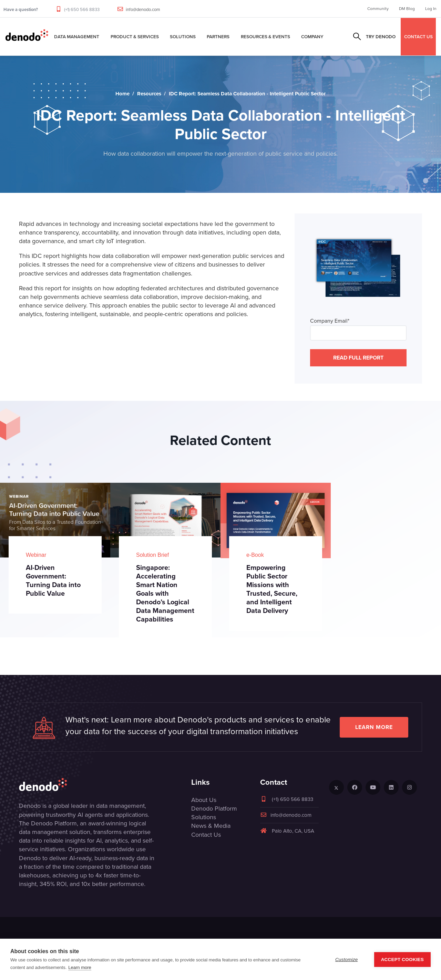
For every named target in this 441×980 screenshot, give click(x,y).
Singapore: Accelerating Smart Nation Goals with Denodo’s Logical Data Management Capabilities (165, 593)
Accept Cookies (402, 960)
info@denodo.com (143, 9)
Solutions (183, 37)
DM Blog (407, 9)
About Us (204, 800)
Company (312, 37)
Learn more (374, 727)
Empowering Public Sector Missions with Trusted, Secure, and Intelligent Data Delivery (272, 589)
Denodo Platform (214, 809)
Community (378, 9)
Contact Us (206, 835)
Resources (149, 94)
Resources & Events (265, 37)
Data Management (77, 37)
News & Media (211, 826)
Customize (347, 960)
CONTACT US (418, 37)
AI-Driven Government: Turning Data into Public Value (53, 580)
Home (122, 94)
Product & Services (135, 37)
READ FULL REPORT (358, 358)
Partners (218, 37)
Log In (431, 9)
